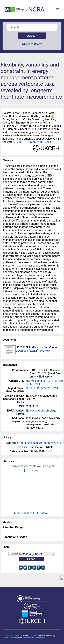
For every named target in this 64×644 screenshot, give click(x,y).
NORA (36, 10)
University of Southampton (34, 638)
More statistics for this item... (32, 513)
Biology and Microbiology (41, 411)
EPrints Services (10, 638)
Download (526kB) (27, 351)
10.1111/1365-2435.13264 (35, 142)
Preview (45, 351)
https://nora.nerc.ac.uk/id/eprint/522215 (36, 443)
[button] (61, 577)
